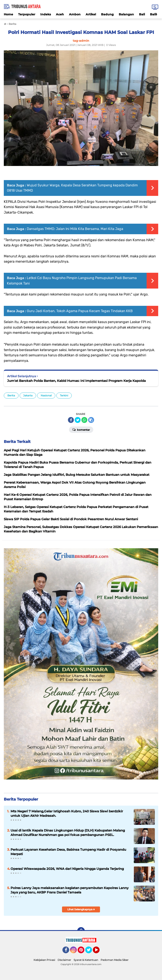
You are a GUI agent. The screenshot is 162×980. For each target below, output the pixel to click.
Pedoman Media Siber (115, 960)
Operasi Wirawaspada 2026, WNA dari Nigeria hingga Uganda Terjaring (67, 869)
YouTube (99, 952)
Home (8, 14)
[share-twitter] (78, 420)
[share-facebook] (71, 420)
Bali (142, 14)
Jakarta (28, 395)
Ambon (75, 14)
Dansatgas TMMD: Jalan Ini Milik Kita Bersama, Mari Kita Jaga (75, 229)
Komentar (81, 429)
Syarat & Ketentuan (86, 960)
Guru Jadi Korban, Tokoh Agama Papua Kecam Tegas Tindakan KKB (80, 311)
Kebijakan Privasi (44, 960)
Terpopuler (27, 14)
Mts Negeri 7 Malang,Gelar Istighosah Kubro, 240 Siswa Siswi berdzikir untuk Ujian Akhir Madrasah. (67, 813)
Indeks (46, 14)
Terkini (64, 395)
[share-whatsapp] (84, 420)
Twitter (90, 952)
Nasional (46, 395)
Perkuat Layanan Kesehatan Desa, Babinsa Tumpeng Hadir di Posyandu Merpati (68, 852)
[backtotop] (81, 931)
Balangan (126, 14)
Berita (11, 395)
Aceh (60, 14)
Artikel (91, 14)
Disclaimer (64, 960)
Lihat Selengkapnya (81, 909)
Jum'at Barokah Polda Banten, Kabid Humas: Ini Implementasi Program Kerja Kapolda (76, 381)
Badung (107, 14)
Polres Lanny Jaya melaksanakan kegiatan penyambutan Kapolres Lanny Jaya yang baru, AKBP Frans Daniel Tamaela (70, 890)
